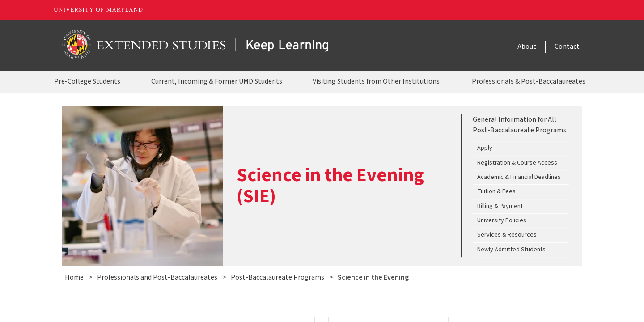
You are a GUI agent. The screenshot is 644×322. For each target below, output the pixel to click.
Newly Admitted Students (511, 250)
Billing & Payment (500, 206)
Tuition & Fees (496, 192)
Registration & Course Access (517, 163)
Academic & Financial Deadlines (519, 177)
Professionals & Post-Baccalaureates (529, 81)
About (527, 47)
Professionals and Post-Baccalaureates (157, 277)
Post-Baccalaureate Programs (278, 277)
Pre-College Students (87, 81)
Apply (485, 148)
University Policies (502, 220)
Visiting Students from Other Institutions (376, 81)
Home (74, 277)
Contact (567, 47)
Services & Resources (507, 235)
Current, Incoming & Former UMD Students (217, 81)
